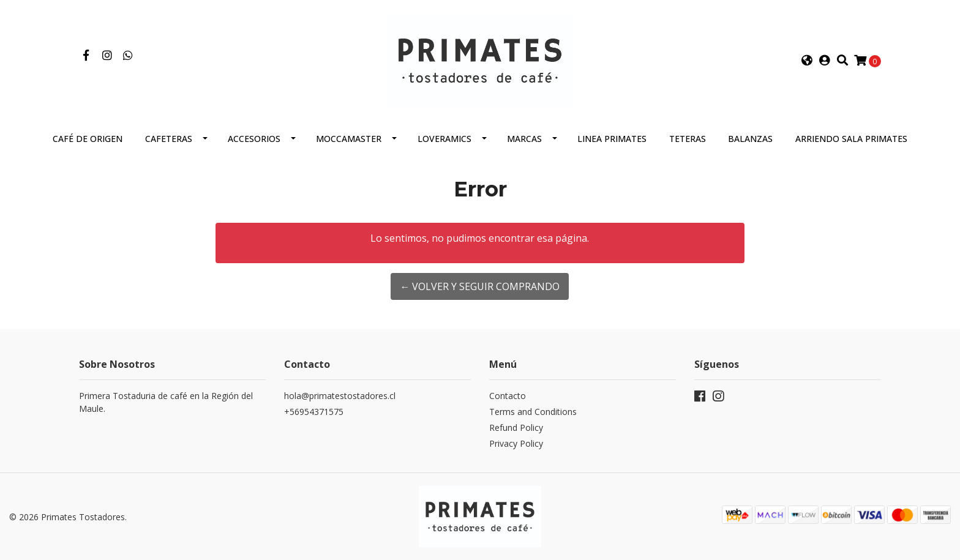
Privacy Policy (516, 443)
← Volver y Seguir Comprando (480, 286)
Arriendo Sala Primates (851, 139)
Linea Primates (612, 139)
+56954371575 (314, 412)
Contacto (508, 396)
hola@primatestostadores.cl (340, 396)
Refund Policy (516, 427)
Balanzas (750, 139)
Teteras (688, 139)
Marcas (524, 139)
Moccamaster (349, 139)
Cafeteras (169, 139)
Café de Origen (88, 139)
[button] (807, 61)
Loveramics (444, 139)
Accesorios (254, 139)
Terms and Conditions (533, 412)
